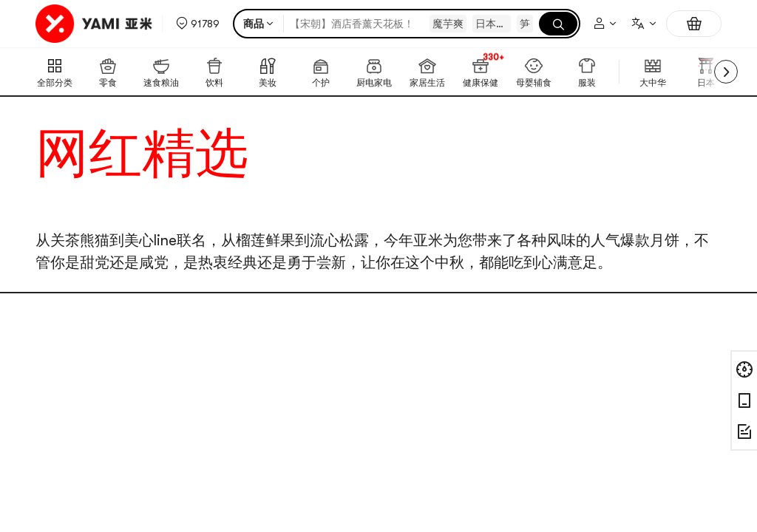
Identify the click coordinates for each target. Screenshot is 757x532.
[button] (198, 24)
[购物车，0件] (694, 24)
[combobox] (643, 24)
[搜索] (558, 24)
